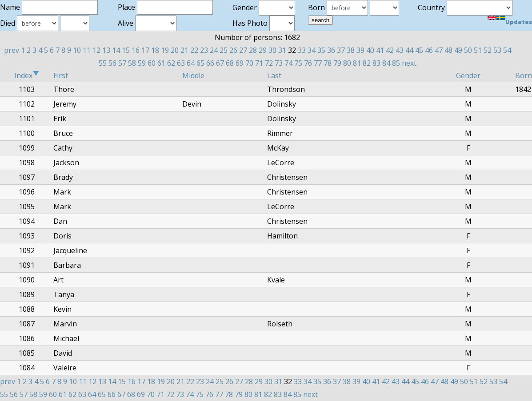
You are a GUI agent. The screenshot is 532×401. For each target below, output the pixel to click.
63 (181, 63)
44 (409, 50)
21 (184, 50)
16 (136, 50)
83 (376, 63)
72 (269, 63)
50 (468, 50)
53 (497, 50)
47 (439, 50)
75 (298, 63)
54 (507, 50)
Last (274, 75)
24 (214, 50)
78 (328, 63)
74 (288, 63)
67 (220, 63)
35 (321, 50)
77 (318, 63)
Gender (468, 75)
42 (390, 50)
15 (126, 50)
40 (370, 50)
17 (145, 50)
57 (122, 63)
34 (312, 50)
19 (165, 50)
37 (341, 50)
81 (357, 63)
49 (458, 50)
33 (302, 50)
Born (524, 75)
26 (233, 50)
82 (367, 63)
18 (155, 50)
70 (249, 63)
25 (224, 50)
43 (400, 50)
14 (116, 50)
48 (448, 50)
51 (478, 50)
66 (210, 63)
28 (253, 50)
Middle (193, 75)
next (409, 63)
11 (87, 50)
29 (263, 50)
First (61, 75)
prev (12, 50)
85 (396, 63)
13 (106, 50)
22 (194, 50)
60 (152, 63)
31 (282, 50)
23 (204, 50)
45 (419, 50)
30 (272, 50)
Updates (519, 22)
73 (279, 63)
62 (171, 63)
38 (351, 50)
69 (240, 63)
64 (191, 63)
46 (429, 50)
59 (142, 63)
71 (259, 63)
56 (112, 63)
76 (308, 63)
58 (132, 63)
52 (488, 50)
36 (331, 50)
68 (230, 63)
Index (27, 75)
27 (243, 50)
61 (161, 63)
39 (360, 50)
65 (200, 63)
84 (386, 63)
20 (175, 50)
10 (77, 50)
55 (103, 63)
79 (337, 63)
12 (96, 50)
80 (347, 63)
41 (380, 50)
